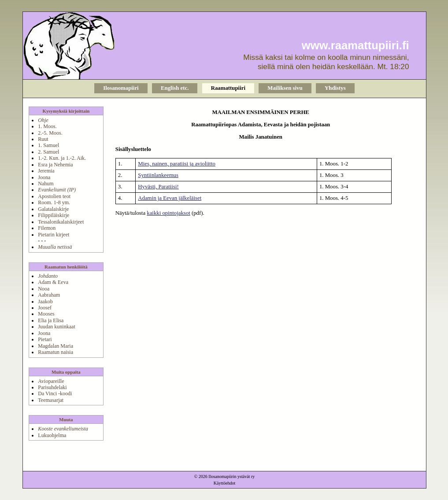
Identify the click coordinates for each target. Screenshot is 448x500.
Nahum (46, 184)
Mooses (46, 314)
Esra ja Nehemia (55, 165)
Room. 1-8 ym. (54, 202)
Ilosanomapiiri (121, 88)
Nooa (44, 289)
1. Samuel (48, 145)
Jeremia (46, 171)
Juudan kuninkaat (56, 327)
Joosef (45, 308)
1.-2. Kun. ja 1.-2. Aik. (62, 158)
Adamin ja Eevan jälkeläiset (170, 198)
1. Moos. (47, 126)
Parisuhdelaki (52, 387)
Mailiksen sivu (285, 88)
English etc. (175, 88)
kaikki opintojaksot (168, 213)
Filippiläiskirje (54, 215)
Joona (44, 177)
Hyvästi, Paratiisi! (158, 187)
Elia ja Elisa (51, 320)
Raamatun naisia (56, 352)
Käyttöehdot (224, 483)
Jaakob (45, 301)
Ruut (43, 139)
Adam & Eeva (53, 282)
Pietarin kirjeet (54, 235)
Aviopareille (51, 381)
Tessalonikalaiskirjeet (61, 222)
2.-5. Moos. (50, 133)
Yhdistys (335, 88)
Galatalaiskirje (53, 209)
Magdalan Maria (56, 346)
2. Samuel (48, 152)
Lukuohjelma (52, 435)
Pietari (45, 339)
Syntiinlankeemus (158, 175)
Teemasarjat (51, 400)
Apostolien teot (54, 196)
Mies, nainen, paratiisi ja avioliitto (177, 164)
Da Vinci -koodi (55, 393)
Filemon (47, 228)
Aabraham (49, 295)
